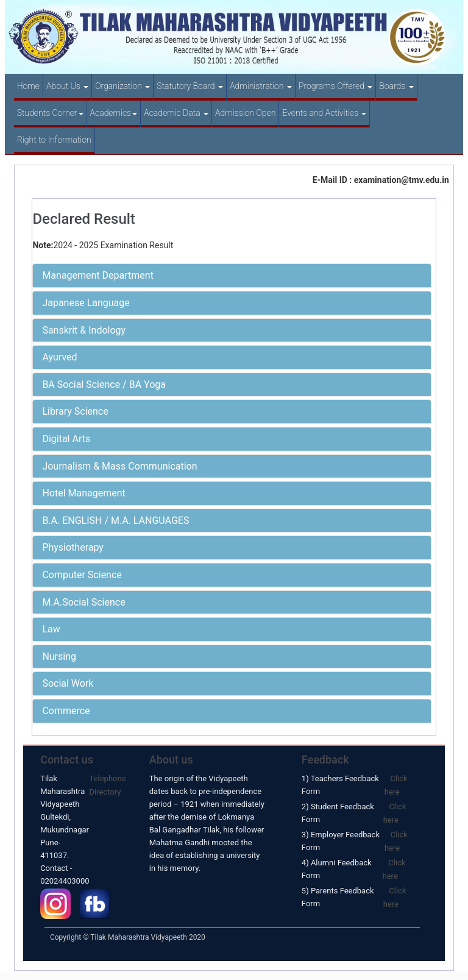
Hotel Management (83, 493)
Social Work (68, 683)
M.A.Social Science (83, 602)
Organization (122, 86)
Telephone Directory (108, 785)
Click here (396, 785)
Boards (396, 86)
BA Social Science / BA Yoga (104, 384)
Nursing (59, 656)
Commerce (66, 711)
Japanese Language (86, 303)
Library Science (75, 411)
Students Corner (50, 113)
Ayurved (59, 357)
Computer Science (82, 575)
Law (51, 629)
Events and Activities (324, 113)
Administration (261, 86)
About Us (67, 86)
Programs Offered (335, 86)
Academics (114, 113)
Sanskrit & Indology (84, 330)
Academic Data (176, 113)
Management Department (98, 275)
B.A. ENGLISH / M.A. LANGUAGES (115, 520)
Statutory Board (190, 86)
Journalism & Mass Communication (119, 466)
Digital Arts (66, 439)
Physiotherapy (73, 547)
